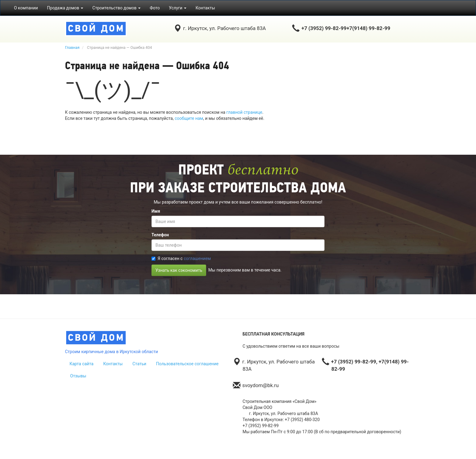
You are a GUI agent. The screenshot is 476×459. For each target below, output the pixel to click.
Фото (155, 8)
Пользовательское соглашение (187, 364)
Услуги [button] (178, 8)
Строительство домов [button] (116, 8)
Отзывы (78, 376)
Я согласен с (181, 258)
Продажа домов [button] (65, 8)
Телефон (160, 235)
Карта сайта (82, 364)
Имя (156, 211)
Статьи (139, 364)
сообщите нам (189, 118)
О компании (26, 8)
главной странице (244, 112)
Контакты (205, 8)
